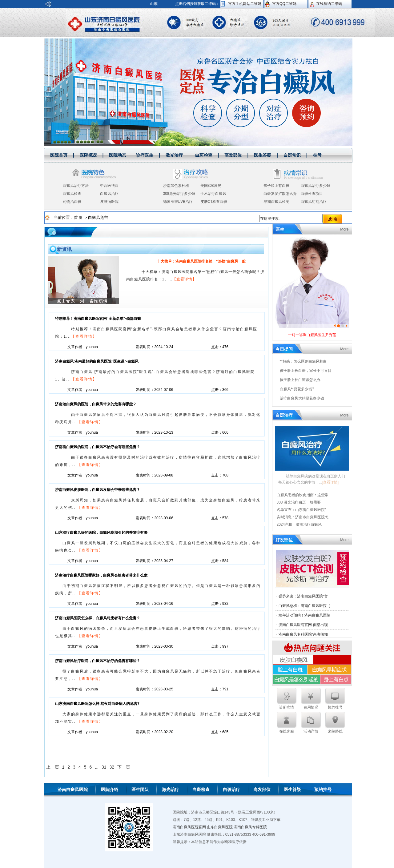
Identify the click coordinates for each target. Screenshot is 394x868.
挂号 (317, 155)
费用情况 (311, 699)
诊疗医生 (145, 155)
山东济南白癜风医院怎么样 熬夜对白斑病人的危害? (97, 704)
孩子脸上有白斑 (276, 186)
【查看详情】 (184, 279)
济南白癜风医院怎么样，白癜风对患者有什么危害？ (98, 618)
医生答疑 (263, 155)
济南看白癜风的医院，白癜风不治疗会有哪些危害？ (98, 447)
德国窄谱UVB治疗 (178, 202)
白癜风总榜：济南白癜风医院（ (304, 606)
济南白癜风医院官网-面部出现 (303, 625)
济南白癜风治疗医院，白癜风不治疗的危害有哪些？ (98, 661)
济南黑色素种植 (176, 186)
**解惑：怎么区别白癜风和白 (303, 361)
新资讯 (64, 249)
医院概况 (88, 155)
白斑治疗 (284, 415)
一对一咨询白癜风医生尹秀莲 (312, 335)
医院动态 (118, 155)
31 (104, 767)
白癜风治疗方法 (76, 186)
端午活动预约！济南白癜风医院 (304, 615)
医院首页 (59, 155)
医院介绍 (110, 790)
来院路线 (335, 723)
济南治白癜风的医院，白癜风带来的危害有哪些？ (96, 404)
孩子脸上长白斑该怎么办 (300, 380)
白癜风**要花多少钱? (297, 389)
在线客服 (287, 723)
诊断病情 (287, 699)
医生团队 (140, 790)
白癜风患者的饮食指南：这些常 (303, 495)
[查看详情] (330, 482)
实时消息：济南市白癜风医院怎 (303, 517)
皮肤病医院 (109, 202)
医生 (280, 229)
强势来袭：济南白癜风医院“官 (303, 596)
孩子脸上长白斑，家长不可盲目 (306, 371)
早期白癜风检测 (276, 202)
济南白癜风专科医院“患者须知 (303, 634)
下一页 (124, 767)
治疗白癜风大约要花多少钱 (302, 398)
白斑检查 (204, 155)
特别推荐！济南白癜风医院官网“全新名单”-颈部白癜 (98, 319)
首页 (79, 217)
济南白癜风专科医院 (250, 827)
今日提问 (284, 349)
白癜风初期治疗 (314, 202)
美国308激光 (211, 186)
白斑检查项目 (312, 194)
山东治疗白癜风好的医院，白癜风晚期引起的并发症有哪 (101, 532)
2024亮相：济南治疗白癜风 (299, 524)
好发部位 (284, 540)
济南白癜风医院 (73, 790)
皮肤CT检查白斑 (214, 202)
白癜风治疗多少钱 (316, 186)
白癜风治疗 (109, 194)
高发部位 (233, 155)
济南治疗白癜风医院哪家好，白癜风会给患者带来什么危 (101, 575)
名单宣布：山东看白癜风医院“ (301, 510)
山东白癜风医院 (220, 827)
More (344, 229)
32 (112, 767)
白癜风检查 (72, 194)
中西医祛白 (109, 186)
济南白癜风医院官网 (189, 827)
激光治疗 (174, 155)
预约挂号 (335, 699)
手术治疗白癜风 (213, 194)
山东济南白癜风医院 (108, 22)
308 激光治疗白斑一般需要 (299, 502)
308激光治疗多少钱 (179, 194)
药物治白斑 (72, 202)
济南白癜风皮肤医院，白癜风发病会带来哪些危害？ (98, 490)
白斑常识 (292, 155)
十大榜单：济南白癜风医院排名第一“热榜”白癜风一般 (201, 261)
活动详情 (311, 723)
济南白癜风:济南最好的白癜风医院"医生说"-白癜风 (97, 361)
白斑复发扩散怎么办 (280, 194)
